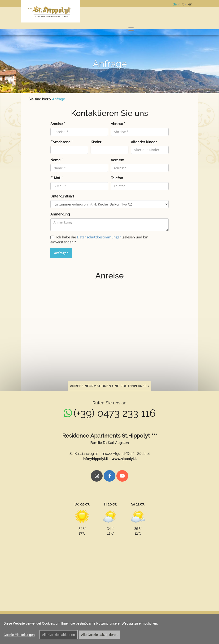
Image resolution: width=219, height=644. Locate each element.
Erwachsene (61, 142)
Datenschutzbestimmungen (99, 237)
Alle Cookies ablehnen (59, 635)
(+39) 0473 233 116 (115, 413)
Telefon (117, 178)
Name (57, 160)
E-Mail (57, 178)
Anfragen (61, 253)
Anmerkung (60, 214)
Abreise (118, 124)
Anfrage (59, 99)
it (182, 4)
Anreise (58, 124)
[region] (109, 629)
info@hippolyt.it (95, 459)
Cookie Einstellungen (19, 635)
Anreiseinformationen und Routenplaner (109, 386)
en (190, 4)
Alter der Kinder (144, 142)
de (175, 4)
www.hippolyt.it (124, 459)
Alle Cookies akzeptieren (99, 635)
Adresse (117, 160)
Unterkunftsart (62, 196)
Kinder (96, 142)
